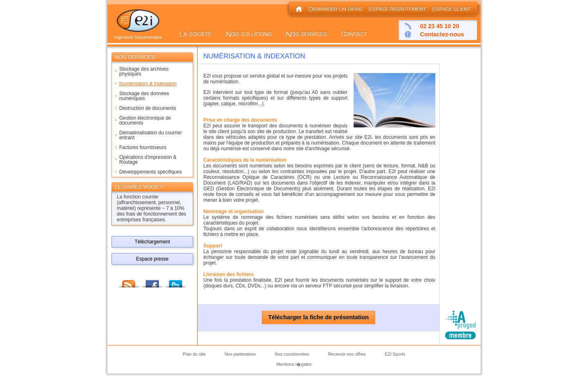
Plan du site (194, 354)
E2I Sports (395, 354)
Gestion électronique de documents (145, 120)
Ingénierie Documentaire (138, 35)
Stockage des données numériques (144, 96)
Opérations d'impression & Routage (148, 160)
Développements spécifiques (150, 172)
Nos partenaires (240, 354)
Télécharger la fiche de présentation (318, 318)
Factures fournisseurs (143, 147)
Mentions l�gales (294, 364)
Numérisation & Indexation (148, 84)
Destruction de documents (148, 108)
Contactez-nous (442, 34)
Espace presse (152, 259)
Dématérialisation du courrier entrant (150, 135)
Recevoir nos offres (347, 354)
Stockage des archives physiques (144, 71)
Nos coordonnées (292, 354)
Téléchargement (153, 242)
